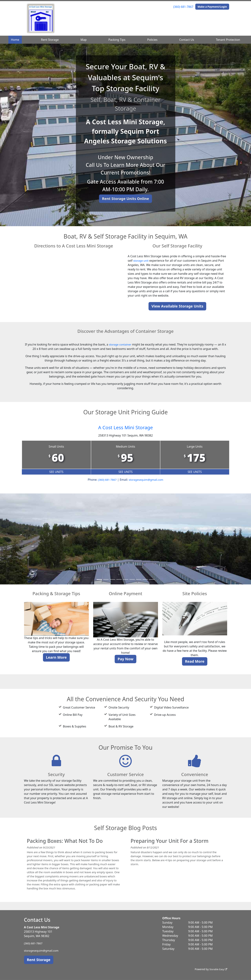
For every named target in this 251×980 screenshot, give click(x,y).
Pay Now (126, 659)
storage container (120, 344)
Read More (195, 661)
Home (15, 40)
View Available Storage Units (177, 306)
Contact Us (187, 40)
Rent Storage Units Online (125, 199)
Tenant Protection (228, 40)
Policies (152, 40)
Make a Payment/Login (212, 7)
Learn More (56, 657)
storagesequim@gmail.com (147, 480)
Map (83, 40)
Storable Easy (217, 969)
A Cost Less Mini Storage (126, 427)
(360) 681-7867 (183, 7)
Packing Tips (117, 40)
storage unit (142, 261)
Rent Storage (50, 40)
